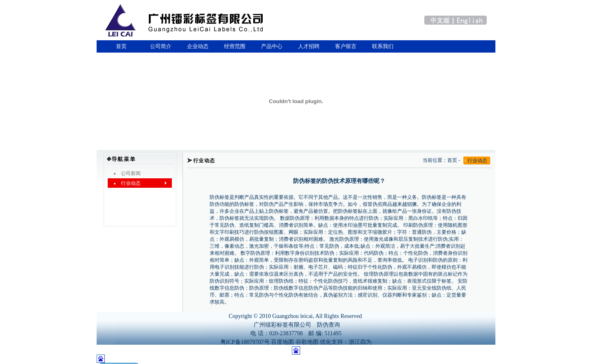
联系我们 (383, 46)
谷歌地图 (307, 342)
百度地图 (282, 342)
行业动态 (477, 161)
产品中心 (272, 46)
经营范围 (235, 46)
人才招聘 (309, 46)
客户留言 (346, 46)
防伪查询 (328, 325)
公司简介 (161, 46)
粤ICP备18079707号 (245, 342)
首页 (120, 46)
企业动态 (198, 46)
